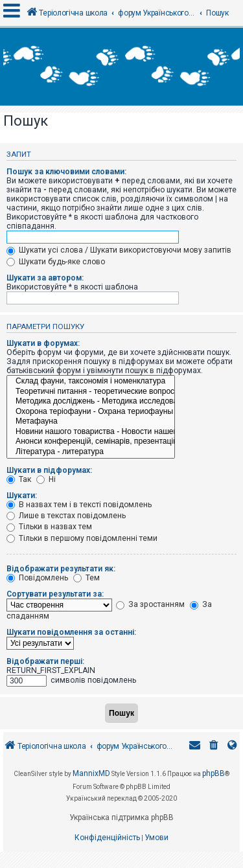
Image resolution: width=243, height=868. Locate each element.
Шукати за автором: (45, 278)
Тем (87, 578)
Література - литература (91, 452)
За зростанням (150, 604)
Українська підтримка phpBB (121, 817)
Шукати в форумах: (43, 343)
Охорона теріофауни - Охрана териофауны (91, 412)
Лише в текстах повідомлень (66, 516)
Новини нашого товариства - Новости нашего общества (91, 432)
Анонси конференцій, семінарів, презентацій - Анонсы (91, 442)
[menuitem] (214, 747)
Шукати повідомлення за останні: (71, 632)
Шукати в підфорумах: (49, 470)
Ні (46, 479)
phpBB (214, 773)
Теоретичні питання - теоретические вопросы (91, 392)
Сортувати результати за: (55, 594)
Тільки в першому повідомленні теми (82, 538)
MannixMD (91, 773)
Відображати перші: (45, 661)
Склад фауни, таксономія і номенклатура (91, 382)
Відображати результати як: (61, 569)
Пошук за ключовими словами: (66, 172)
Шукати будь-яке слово (56, 262)
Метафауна (91, 422)
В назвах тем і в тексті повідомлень (79, 505)
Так (19, 479)
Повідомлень (37, 578)
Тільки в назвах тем (49, 527)
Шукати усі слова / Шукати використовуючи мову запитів (119, 250)
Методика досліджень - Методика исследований (91, 402)
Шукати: (22, 496)
